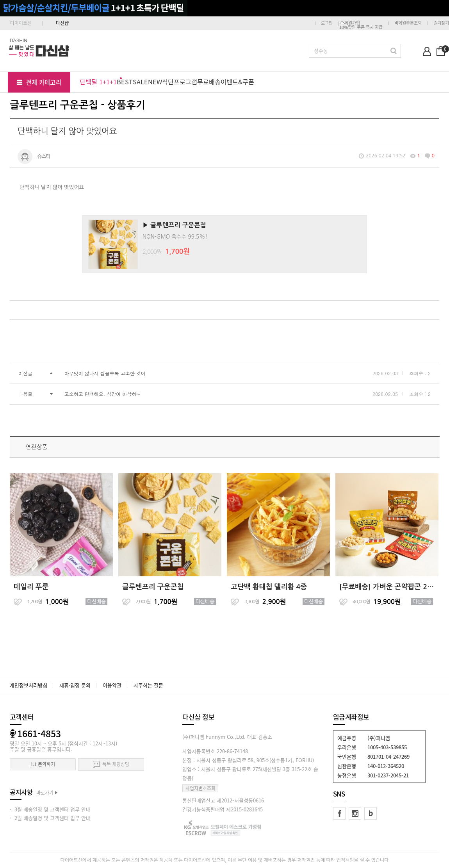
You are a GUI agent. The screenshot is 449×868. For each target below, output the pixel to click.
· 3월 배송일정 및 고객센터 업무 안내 (50, 809)
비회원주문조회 (408, 23)
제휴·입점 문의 (75, 685)
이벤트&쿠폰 (237, 82)
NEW (155, 82)
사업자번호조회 (200, 788)
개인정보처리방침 (29, 685)
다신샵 (62, 23)
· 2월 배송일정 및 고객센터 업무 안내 (50, 818)
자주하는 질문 (148, 685)
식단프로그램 (180, 82)
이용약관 (112, 685)
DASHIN (19, 40)
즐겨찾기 (441, 23)
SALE (140, 82)
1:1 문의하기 (43, 764)
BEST (125, 82)
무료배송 (209, 82)
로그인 (327, 23)
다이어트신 (21, 23)
